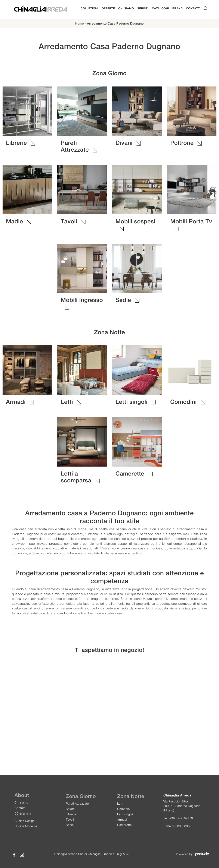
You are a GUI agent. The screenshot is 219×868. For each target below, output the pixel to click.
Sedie (70, 825)
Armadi (122, 819)
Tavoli (70, 819)
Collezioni (89, 8)
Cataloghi (161, 8)
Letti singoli (125, 814)
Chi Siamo (126, 8)
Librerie (71, 814)
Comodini (124, 809)
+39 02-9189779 (181, 818)
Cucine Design (25, 821)
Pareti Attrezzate (77, 803)
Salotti (70, 809)
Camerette (124, 825)
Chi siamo (21, 802)
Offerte (108, 8)
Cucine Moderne (26, 826)
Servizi (143, 8)
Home (80, 24)
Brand (178, 8)
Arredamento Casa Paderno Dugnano (115, 24)
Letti (120, 803)
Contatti (193, 8)
